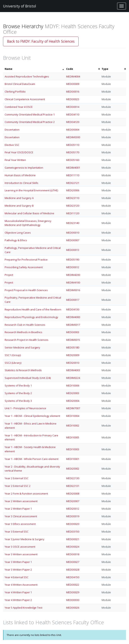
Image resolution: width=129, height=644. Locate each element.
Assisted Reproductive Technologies (27, 76)
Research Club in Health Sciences (25, 325)
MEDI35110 (73, 145)
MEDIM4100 (73, 282)
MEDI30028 (73, 570)
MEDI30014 (73, 107)
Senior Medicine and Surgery (22, 347)
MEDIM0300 (73, 137)
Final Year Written (15, 160)
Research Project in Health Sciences (27, 340)
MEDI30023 (73, 99)
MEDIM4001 (73, 168)
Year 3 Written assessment (21, 554)
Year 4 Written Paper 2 (18, 600)
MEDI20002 (73, 469)
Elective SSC (12, 145)
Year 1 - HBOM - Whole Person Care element (32, 459)
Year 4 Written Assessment (21, 585)
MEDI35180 (73, 347)
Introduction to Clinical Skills (21, 183)
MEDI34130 (73, 309)
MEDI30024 (73, 547)
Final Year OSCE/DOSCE (19, 152)
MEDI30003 (73, 332)
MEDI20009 (73, 355)
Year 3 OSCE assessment (20, 547)
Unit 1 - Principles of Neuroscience (25, 408)
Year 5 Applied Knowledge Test (23, 608)
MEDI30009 (73, 84)
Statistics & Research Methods (23, 370)
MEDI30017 (73, 300)
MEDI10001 (73, 459)
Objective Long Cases (18, 233)
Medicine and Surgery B (19, 206)
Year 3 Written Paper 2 (18, 570)
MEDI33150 (73, 532)
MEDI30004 (73, 130)
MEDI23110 (73, 198)
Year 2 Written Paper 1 (18, 509)
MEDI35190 (73, 260)
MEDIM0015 (73, 340)
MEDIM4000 (73, 317)
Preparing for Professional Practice (26, 260)
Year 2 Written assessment (21, 501)
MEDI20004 (73, 401)
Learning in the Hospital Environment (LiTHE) (31, 190)
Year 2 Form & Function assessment (26, 494)
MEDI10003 (73, 449)
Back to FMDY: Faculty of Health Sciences (41, 41)
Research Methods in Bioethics (23, 332)
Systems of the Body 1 (18, 385)
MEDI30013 (73, 250)
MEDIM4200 (73, 275)
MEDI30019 (73, 516)
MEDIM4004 (73, 76)
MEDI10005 (73, 437)
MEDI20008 (73, 494)
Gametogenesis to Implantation (24, 168)
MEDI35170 (73, 152)
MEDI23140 (73, 223)
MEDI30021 (73, 539)
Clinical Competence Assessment (25, 99)
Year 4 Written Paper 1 (18, 592)
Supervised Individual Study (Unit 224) (28, 378)
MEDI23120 (73, 206)
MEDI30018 (73, 554)
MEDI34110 (73, 114)
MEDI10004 (73, 416)
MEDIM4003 (73, 370)
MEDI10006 (73, 385)
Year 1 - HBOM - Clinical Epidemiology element (32, 416)
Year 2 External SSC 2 (18, 486)
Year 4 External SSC (17, 577)
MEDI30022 (73, 585)
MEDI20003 (73, 393)
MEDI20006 (73, 190)
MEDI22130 (73, 478)
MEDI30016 (73, 92)
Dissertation (12, 130)
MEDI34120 (73, 122)
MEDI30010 (73, 233)
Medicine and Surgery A (19, 198)
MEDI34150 (73, 577)
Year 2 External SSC (17, 478)
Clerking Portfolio (15, 92)
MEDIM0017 (73, 325)
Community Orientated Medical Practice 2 (30, 122)
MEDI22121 (73, 183)
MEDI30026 (73, 608)
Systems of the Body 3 (18, 401)
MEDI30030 (73, 600)
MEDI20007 (73, 501)
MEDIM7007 (73, 408)
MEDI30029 (73, 592)
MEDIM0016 (73, 290)
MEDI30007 (73, 240)
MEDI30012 (73, 267)
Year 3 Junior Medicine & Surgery (24, 539)
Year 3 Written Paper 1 (18, 562)
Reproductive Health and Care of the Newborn (33, 309)
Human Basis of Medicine (20, 175)
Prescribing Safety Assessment (24, 267)
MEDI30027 (73, 562)
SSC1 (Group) (13, 355)
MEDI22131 (73, 486)
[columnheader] (34, 69)
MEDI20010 (73, 363)
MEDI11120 (73, 213)
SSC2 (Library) (13, 363)
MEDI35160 (73, 160)
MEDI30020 (73, 524)
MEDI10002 (73, 426)
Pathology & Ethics (16, 240)
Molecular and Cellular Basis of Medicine (29, 213)
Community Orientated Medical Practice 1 (30, 114)
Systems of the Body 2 (18, 393)
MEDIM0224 (73, 378)
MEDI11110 (73, 175)
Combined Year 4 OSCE (19, 107)
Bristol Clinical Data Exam (20, 84)
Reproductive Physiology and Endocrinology (31, 317)
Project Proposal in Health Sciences (26, 290)
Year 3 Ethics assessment (20, 524)
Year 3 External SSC (17, 532)
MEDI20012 (73, 509)
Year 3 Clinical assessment (21, 516)
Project (9, 275)
